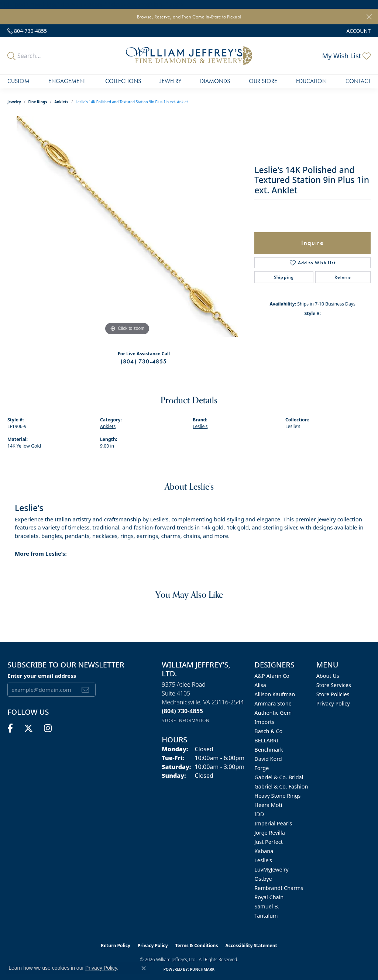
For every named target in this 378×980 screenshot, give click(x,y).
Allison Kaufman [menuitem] (275, 694)
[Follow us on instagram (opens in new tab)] (48, 728)
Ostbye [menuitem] (263, 879)
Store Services (334, 685)
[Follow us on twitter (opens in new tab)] (28, 728)
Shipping (284, 277)
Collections (123, 81)
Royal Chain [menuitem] (269, 897)
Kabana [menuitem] (264, 851)
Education (311, 81)
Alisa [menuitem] (260, 685)
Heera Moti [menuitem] (268, 805)
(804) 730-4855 (144, 361)
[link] (27, 31)
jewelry (14, 102)
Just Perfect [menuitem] (269, 842)
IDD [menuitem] (259, 814)
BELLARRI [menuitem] (266, 740)
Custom (18, 81)
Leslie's (200, 426)
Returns (343, 277)
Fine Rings (38, 102)
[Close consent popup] (144, 968)
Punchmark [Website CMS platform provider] (202, 969)
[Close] (369, 17)
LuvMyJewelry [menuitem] (271, 869)
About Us (328, 676)
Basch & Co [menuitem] (268, 731)
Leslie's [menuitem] (263, 860)
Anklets (61, 102)
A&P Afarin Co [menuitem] (272, 676)
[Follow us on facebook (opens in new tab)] (10, 728)
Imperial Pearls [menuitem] (273, 823)
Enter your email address (42, 676)
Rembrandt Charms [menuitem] (279, 888)
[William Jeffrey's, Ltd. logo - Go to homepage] (189, 56)
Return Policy (116, 946)
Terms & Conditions (197, 946)
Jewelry (171, 81)
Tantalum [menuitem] (266, 916)
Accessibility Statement (251, 946)
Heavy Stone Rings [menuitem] (277, 796)
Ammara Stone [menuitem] (273, 703)
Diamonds (215, 81)
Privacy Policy (333, 703)
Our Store (263, 81)
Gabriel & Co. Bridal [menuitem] (279, 777)
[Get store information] (185, 720)
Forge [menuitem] (262, 768)
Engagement (67, 81)
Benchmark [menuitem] (269, 750)
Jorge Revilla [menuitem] (269, 833)
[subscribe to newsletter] (85, 690)
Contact (358, 81)
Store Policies (333, 694)
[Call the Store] (182, 711)
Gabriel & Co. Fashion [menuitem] (281, 786)
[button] (358, 31)
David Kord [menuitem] (268, 759)
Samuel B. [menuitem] (267, 906)
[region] (127, 227)
